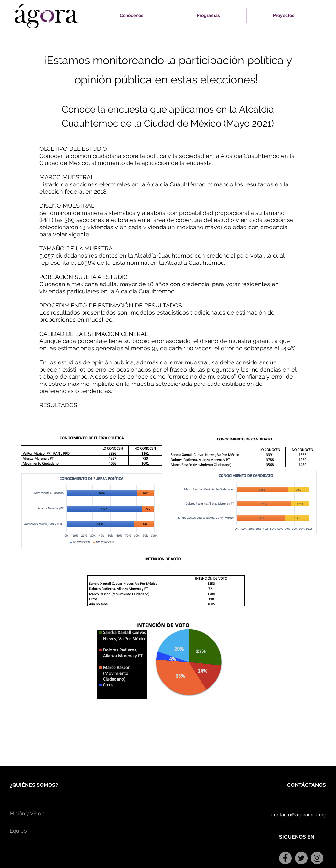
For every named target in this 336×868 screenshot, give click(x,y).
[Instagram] (317, 858)
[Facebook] (285, 858)
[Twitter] (301, 858)
